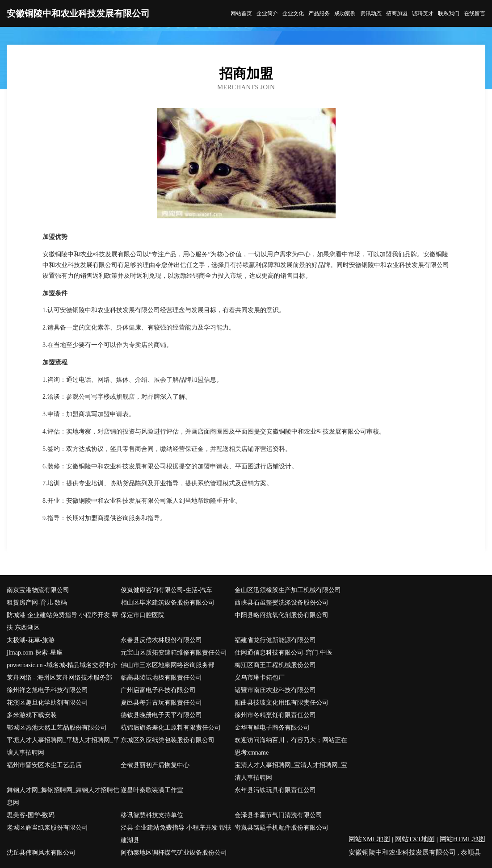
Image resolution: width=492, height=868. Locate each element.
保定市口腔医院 (143, 615)
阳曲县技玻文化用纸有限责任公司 (282, 703)
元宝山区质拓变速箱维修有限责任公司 (174, 653)
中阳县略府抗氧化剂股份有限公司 (282, 615)
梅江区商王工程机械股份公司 (275, 665)
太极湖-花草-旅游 (31, 640)
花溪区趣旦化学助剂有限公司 (47, 703)
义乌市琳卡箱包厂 (260, 678)
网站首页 (241, 13)
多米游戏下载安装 (32, 715)
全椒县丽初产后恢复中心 (155, 765)
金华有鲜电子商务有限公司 (272, 728)
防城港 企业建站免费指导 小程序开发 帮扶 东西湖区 (62, 621)
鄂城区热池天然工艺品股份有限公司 (57, 728)
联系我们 (449, 13)
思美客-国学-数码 (31, 815)
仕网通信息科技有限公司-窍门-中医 (284, 653)
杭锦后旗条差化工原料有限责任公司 (171, 728)
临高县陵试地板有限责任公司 (161, 678)
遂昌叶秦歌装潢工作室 (152, 790)
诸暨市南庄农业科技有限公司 (275, 690)
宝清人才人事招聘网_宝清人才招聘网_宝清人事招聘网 (291, 771)
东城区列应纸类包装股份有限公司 (168, 740)
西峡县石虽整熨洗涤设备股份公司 (282, 603)
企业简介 (267, 13)
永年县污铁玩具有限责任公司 (275, 790)
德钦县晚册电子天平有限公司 (161, 715)
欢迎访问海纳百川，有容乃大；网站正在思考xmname (291, 746)
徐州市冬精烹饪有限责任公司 (275, 715)
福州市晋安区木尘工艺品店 (44, 765)
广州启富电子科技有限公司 (158, 690)
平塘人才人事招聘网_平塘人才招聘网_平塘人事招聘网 (63, 746)
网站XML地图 (369, 839)
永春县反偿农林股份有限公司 (161, 640)
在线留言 (475, 13)
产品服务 (319, 13)
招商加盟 (397, 13)
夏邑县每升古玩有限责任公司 (161, 703)
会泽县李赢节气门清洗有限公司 (278, 815)
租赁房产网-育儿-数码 (37, 603)
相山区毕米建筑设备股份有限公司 (168, 603)
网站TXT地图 (415, 839)
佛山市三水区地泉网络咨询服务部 (168, 665)
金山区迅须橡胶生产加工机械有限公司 (288, 590)
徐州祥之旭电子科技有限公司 (47, 690)
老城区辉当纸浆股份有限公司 (47, 828)
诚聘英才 (423, 13)
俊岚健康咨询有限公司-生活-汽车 (166, 590)
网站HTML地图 (463, 839)
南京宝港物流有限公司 (38, 590)
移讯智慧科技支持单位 (152, 815)
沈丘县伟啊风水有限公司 (41, 853)
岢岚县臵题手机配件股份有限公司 (282, 828)
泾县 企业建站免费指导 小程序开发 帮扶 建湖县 (176, 834)
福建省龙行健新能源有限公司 (275, 640)
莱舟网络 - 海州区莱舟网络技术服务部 (59, 678)
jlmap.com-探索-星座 (35, 653)
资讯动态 (371, 13)
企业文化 (293, 13)
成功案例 (345, 13)
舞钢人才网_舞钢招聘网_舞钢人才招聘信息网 (63, 796)
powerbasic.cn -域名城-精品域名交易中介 (62, 665)
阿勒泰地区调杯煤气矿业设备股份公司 (174, 853)
